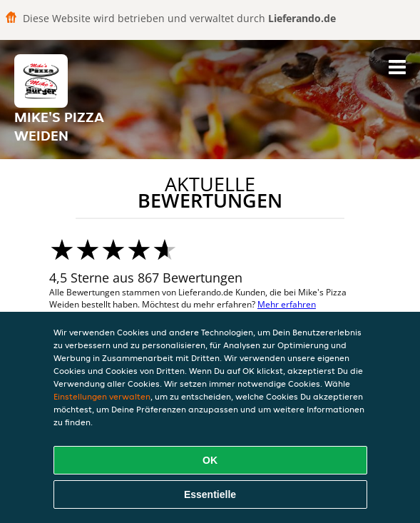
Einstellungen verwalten (102, 396)
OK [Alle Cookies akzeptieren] (210, 460)
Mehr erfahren (287, 304)
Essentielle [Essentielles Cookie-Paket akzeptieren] (210, 494)
